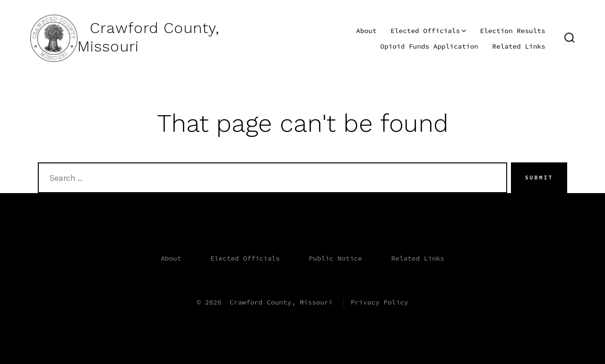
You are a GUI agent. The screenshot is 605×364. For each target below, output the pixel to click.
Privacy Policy (380, 302)
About (366, 31)
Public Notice (336, 258)
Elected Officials (428, 31)
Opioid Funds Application (429, 46)
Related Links (519, 46)
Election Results (512, 31)
